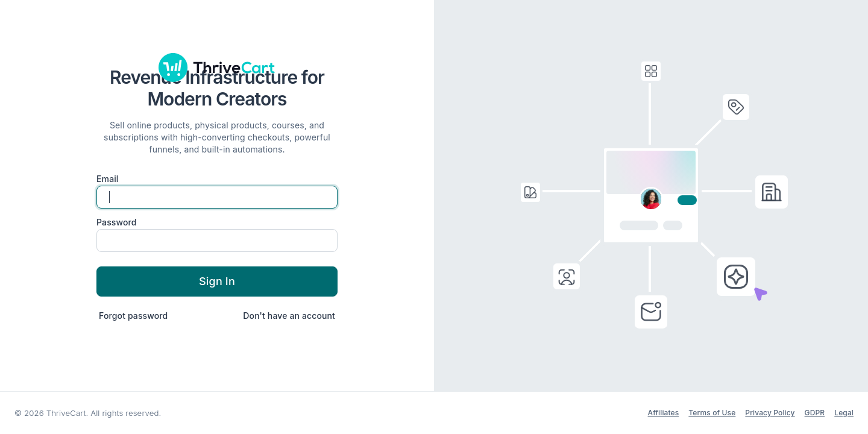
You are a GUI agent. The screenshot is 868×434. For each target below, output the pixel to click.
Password (117, 222)
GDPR (815, 413)
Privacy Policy (770, 413)
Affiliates (664, 413)
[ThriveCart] (217, 68)
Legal (844, 413)
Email (108, 179)
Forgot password (133, 316)
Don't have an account (289, 316)
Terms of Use (712, 413)
